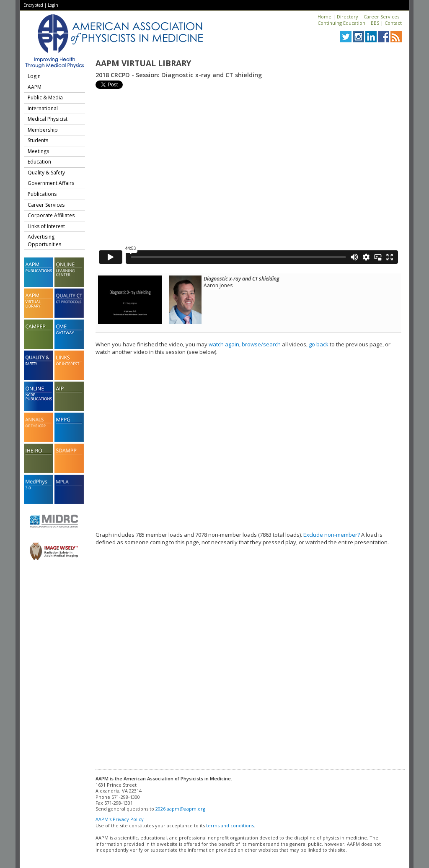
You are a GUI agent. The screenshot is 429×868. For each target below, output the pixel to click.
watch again (224, 344)
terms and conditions (230, 825)
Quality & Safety (46, 173)
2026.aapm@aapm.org (180, 809)
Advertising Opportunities (44, 240)
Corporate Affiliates (51, 215)
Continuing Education (341, 23)
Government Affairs (51, 183)
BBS (375, 23)
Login (53, 5)
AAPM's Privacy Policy (120, 819)
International (43, 108)
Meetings (38, 151)
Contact (393, 23)
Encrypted (33, 5)
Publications (42, 194)
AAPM (35, 87)
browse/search (261, 344)
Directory (348, 17)
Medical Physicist (48, 119)
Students (38, 140)
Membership (43, 130)
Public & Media (45, 97)
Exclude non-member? (332, 535)
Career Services (381, 17)
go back (319, 344)
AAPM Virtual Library (143, 63)
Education (39, 162)
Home (324, 17)
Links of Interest (46, 226)
